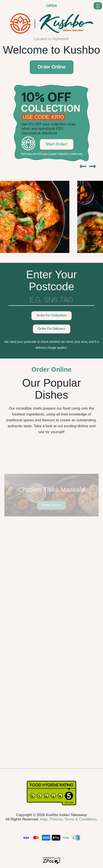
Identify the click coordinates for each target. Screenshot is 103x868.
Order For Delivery (52, 329)
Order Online (52, 67)
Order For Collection (51, 316)
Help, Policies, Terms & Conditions (68, 819)
